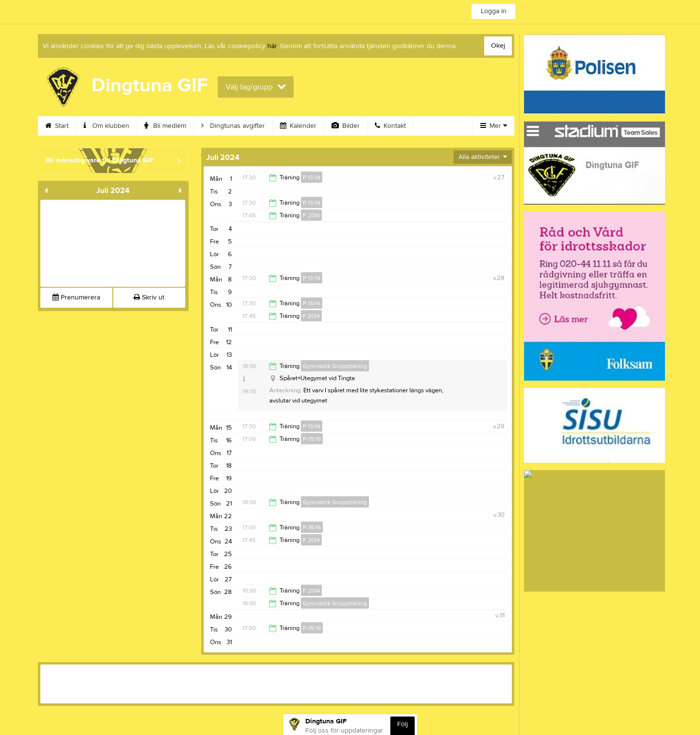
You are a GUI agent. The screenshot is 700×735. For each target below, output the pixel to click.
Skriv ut (149, 297)
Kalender (298, 126)
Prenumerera (76, 297)
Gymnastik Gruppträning (335, 366)
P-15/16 (312, 439)
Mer (494, 126)
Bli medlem (165, 126)
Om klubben (106, 126)
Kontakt (390, 126)
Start (57, 126)
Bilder (346, 126)
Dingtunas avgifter (233, 126)
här (272, 46)
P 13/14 (312, 177)
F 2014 (311, 215)
